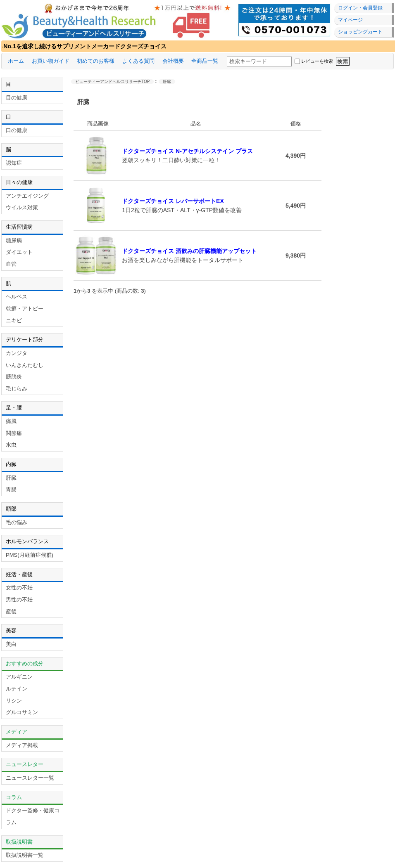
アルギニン (19, 677)
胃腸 (11, 489)
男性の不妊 (19, 600)
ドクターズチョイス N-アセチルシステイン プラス (187, 151)
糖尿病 (14, 240)
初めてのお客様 (96, 61)
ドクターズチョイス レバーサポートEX (173, 201)
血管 (11, 264)
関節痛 (14, 433)
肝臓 (11, 478)
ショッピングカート (360, 32)
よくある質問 (138, 61)
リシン (14, 701)
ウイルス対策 (22, 207)
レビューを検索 (317, 61)
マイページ (350, 20)
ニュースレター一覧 (30, 778)
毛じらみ (17, 389)
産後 (11, 611)
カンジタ (17, 353)
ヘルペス (17, 297)
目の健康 (17, 98)
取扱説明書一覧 (25, 855)
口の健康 (17, 130)
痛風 (11, 421)
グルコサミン (22, 712)
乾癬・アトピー (25, 309)
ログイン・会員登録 (360, 8)
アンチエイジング (27, 196)
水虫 (11, 445)
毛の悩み (17, 522)
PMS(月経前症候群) (30, 555)
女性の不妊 (19, 588)
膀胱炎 (14, 377)
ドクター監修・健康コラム (33, 816)
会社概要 (173, 61)
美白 (11, 644)
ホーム (16, 61)
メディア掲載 (22, 745)
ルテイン (17, 689)
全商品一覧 (205, 61)
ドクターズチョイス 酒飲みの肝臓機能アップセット (189, 251)
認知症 (14, 163)
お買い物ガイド (51, 61)
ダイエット (19, 252)
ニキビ (14, 320)
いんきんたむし (25, 365)
